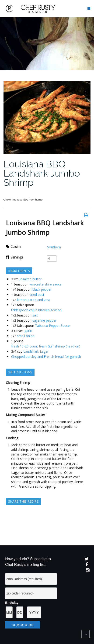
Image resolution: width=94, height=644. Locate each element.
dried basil (37, 295)
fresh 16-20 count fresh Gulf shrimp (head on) (46, 346)
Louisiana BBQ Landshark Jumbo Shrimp (42, 173)
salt (35, 315)
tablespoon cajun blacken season (36, 310)
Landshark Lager (36, 351)
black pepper (42, 289)
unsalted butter (30, 279)
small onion (26, 336)
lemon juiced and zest (34, 300)
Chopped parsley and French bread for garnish (46, 357)
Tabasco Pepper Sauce (52, 326)
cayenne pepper (44, 320)
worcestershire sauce (45, 284)
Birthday (12, 603)
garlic (28, 331)
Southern (54, 247)
